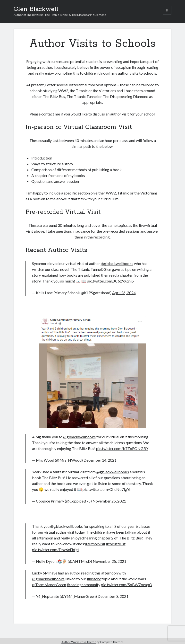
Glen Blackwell (36, 9)
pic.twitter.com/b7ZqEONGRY (122, 448)
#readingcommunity (84, 585)
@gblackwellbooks (117, 263)
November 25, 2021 (109, 501)
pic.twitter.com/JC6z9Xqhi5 (110, 281)
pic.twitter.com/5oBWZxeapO (127, 585)
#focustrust (116, 544)
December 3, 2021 (113, 596)
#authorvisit (95, 544)
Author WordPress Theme (79, 642)
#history (94, 579)
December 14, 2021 (100, 460)
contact (48, 114)
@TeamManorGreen (49, 585)
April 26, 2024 (124, 293)
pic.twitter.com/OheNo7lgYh (107, 489)
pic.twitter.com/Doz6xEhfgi (55, 550)
